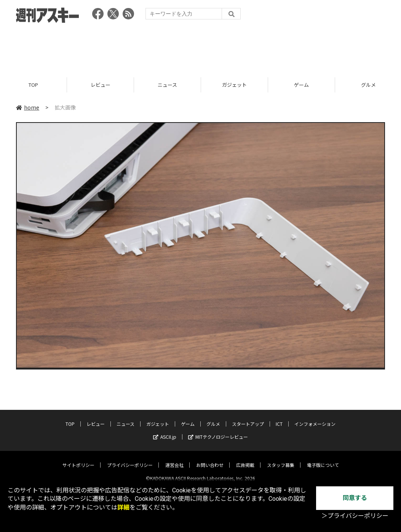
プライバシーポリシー (130, 459)
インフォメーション (315, 418)
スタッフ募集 (281, 459)
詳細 (123, 507)
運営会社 (174, 459)
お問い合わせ (210, 459)
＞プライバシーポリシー (355, 516)
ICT (279, 418)
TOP (33, 85)
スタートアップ (248, 418)
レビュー (101, 85)
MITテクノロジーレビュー (218, 431)
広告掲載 (245, 459)
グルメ (213, 418)
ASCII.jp (165, 431)
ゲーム (301, 85)
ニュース (167, 85)
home (28, 107)
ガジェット (234, 85)
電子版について (323, 459)
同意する (355, 498)
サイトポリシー (78, 459)
